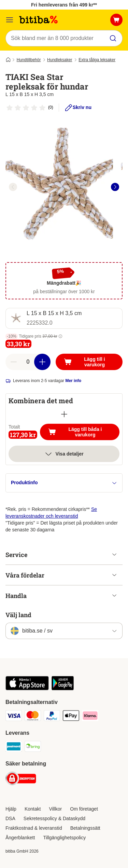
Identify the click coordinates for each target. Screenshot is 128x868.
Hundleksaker (60, 60)
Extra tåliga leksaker (97, 60)
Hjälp (11, 809)
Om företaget (84, 809)
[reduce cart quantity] (14, 362)
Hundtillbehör (29, 60)
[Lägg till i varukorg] (89, 362)
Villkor (55, 809)
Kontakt (33, 809)
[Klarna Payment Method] (90, 717)
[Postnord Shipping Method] (14, 747)
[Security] (21, 779)
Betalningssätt (85, 828)
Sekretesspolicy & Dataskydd (54, 818)
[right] (115, 187)
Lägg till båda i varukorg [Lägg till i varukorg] (84, 432)
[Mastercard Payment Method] (33, 717)
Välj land (18, 615)
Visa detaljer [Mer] (64, 454)
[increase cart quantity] (42, 362)
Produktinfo (64, 483)
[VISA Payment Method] (14, 717)
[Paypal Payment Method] (52, 717)
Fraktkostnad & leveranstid (34, 828)
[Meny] (10, 20)
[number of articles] (28, 362)
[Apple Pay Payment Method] (71, 717)
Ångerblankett (20, 838)
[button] (60, 336)
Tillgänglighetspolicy (64, 838)
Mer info (73, 381)
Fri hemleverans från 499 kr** (64, 5)
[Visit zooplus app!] (27, 689)
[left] (13, 187)
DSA (10, 818)
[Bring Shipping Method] (33, 747)
